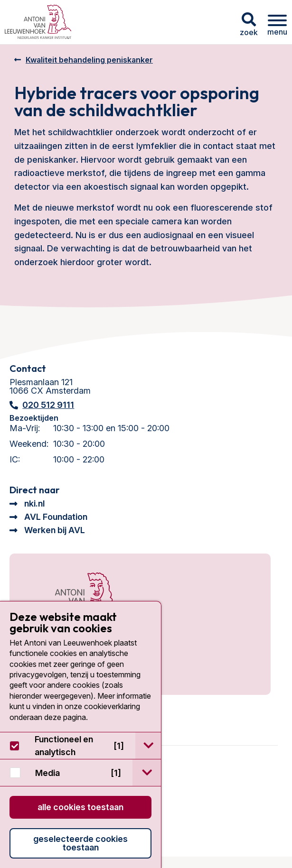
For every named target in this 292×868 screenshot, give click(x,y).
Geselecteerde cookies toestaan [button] (80, 843)
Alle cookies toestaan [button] (80, 807)
